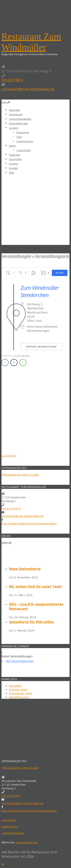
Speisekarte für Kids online (31, 622)
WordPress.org (19, 697)
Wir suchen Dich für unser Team (35, 586)
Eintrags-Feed (18, 689)
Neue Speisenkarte (25, 569)
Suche (60, 273)
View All (6, 542)
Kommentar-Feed (20, 693)
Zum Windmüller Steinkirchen (40, 291)
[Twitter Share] (14, 363)
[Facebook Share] (5, 363)
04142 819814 (12, 80)
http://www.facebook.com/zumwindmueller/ (30, 523)
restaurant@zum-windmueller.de (28, 89)
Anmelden (15, 686)
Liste (44, 273)
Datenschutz (10, 826)
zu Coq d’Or (9, 456)
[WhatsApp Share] (23, 363)
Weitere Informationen (41, 347)
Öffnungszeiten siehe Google (20, 475)
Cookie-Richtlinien (13, 833)
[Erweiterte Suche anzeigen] (33, 273)
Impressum (9, 820)
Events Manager (22, 356)
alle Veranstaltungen (20, 661)
